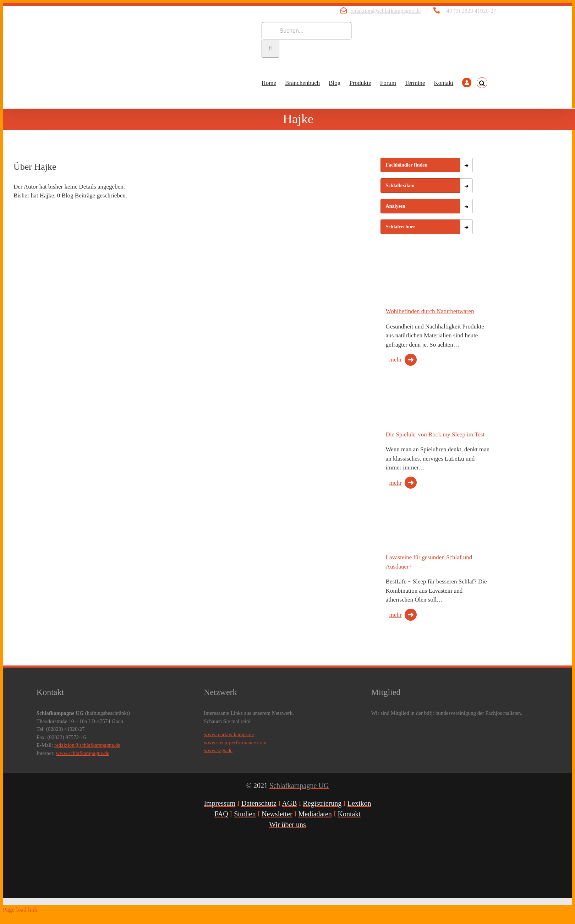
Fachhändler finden (407, 165)
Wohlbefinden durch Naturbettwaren (430, 311)
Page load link (20, 910)
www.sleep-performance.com (235, 743)
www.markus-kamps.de (229, 734)
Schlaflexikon (400, 186)
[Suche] (270, 49)
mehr (396, 360)
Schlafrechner (401, 227)
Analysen (396, 206)
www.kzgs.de (218, 750)
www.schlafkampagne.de (83, 753)
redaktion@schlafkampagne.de (385, 11)
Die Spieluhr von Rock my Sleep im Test (435, 434)
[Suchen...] (307, 31)
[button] (482, 83)
